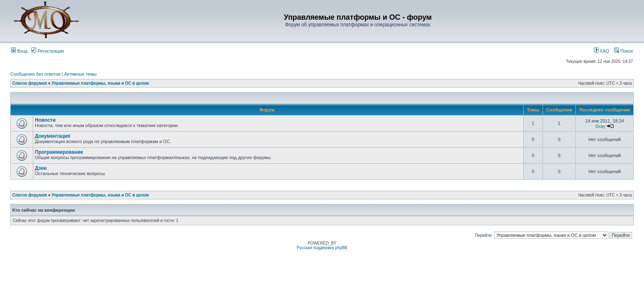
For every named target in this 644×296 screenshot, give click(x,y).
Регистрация (47, 51)
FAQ (601, 51)
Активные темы (80, 74)
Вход (19, 51)
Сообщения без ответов (35, 74)
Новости (45, 120)
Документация (53, 136)
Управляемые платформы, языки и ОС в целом (100, 83)
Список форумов (30, 83)
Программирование (59, 152)
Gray (600, 126)
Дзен (41, 168)
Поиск (623, 51)
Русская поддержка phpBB (322, 248)
